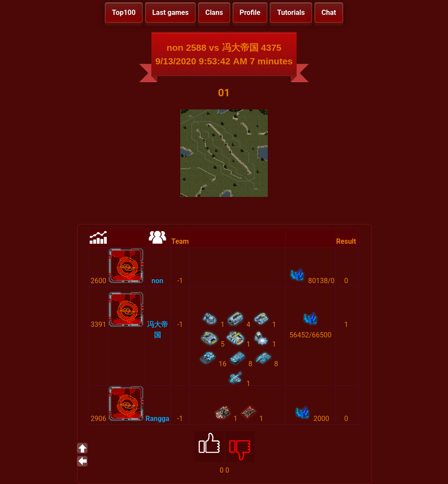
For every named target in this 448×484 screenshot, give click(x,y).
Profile (250, 12)
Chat (329, 12)
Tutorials (291, 12)
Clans (214, 12)
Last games (170, 12)
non (157, 281)
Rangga (157, 419)
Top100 (124, 12)
